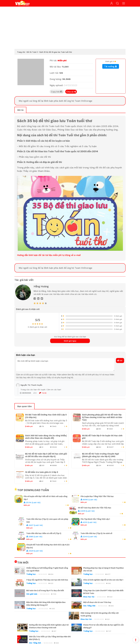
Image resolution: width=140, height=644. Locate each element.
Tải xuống (111, 66)
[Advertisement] (70, 28)
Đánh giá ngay (70, 341)
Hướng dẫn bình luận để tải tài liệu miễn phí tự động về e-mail (49, 255)
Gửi (120, 360)
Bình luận (49, 101)
